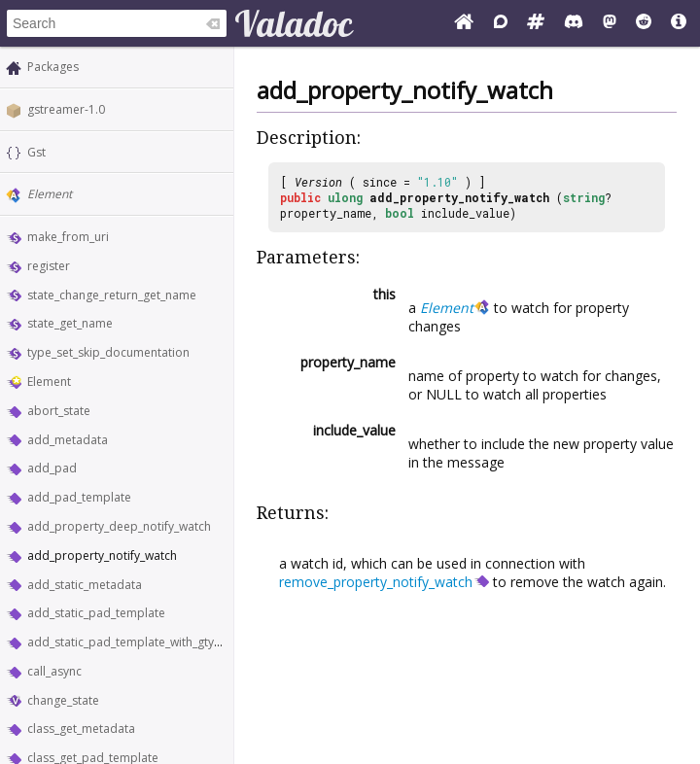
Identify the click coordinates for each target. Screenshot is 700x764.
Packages (53, 67)
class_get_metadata (81, 729)
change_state (63, 700)
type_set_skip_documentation (108, 352)
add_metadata (68, 440)
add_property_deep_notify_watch (119, 526)
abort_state (59, 411)
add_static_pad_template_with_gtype (128, 642)
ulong (345, 197)
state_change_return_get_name (112, 295)
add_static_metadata (85, 585)
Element (50, 194)
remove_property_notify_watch (376, 582)
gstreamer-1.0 (66, 109)
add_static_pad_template (96, 613)
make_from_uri (68, 237)
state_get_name (70, 323)
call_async (54, 671)
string (584, 197)
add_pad (52, 468)
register (49, 266)
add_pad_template (79, 497)
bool (400, 213)
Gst (36, 152)
